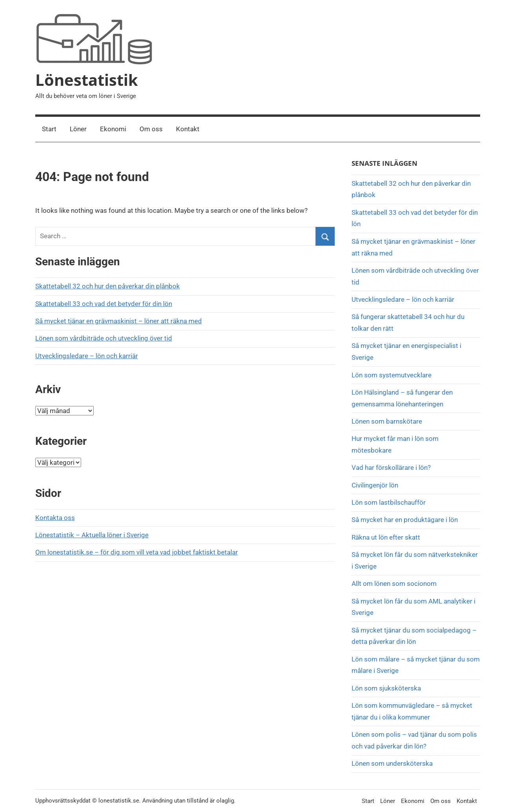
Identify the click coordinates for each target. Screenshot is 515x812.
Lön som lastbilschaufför (389, 502)
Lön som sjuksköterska (386, 688)
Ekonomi (113, 129)
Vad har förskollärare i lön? (391, 468)
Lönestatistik (87, 80)
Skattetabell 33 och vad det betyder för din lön (104, 304)
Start (49, 129)
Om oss (151, 129)
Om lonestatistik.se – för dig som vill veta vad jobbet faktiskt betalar (137, 552)
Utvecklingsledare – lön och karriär (87, 356)
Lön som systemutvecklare (392, 375)
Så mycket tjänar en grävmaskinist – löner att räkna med (119, 321)
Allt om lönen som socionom (394, 584)
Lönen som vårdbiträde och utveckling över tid (104, 338)
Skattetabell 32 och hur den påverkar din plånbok (108, 286)
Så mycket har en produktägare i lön (405, 520)
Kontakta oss (55, 518)
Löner (78, 129)
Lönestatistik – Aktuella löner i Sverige (92, 535)
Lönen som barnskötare (387, 421)
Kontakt (188, 129)
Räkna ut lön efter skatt (386, 537)
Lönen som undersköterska (393, 763)
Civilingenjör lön (375, 485)
